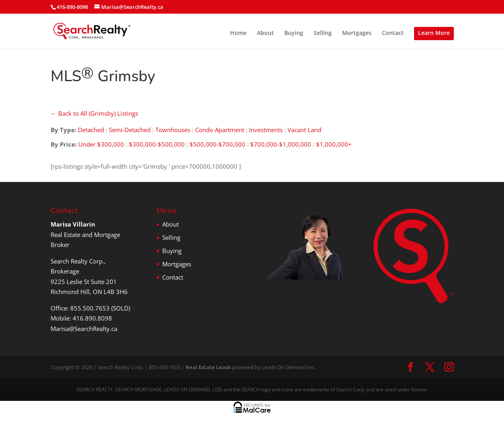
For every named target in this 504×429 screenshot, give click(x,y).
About (265, 33)
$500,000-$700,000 (217, 144)
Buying (294, 33)
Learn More (434, 33)
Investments (266, 130)
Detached (91, 130)
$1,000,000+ (334, 144)
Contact (393, 33)
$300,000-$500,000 (157, 144)
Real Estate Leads (208, 367)
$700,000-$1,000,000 (281, 144)
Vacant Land (304, 130)
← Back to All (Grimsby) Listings (94, 113)
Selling (323, 33)
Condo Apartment (220, 130)
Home (238, 33)
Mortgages (357, 33)
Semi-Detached (130, 130)
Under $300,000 (101, 144)
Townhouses (173, 130)
